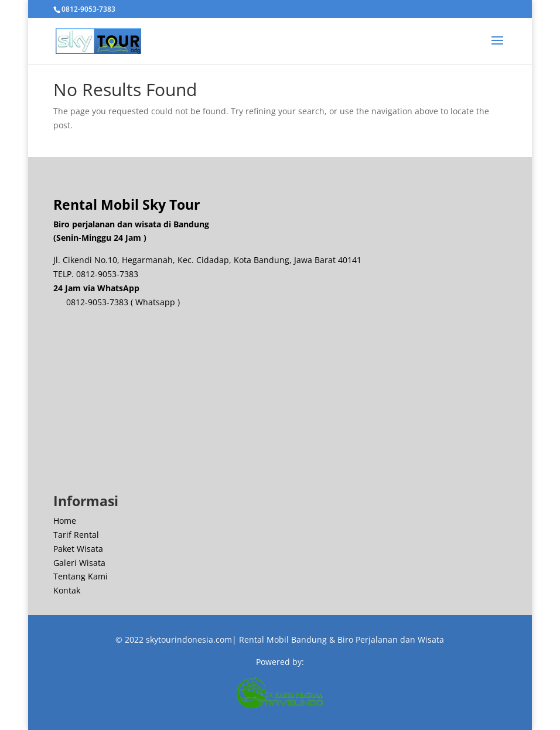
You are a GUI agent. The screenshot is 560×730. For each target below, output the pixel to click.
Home (65, 521)
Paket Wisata (78, 549)
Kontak (67, 590)
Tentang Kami (81, 576)
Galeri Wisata (79, 563)
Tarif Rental (76, 535)
